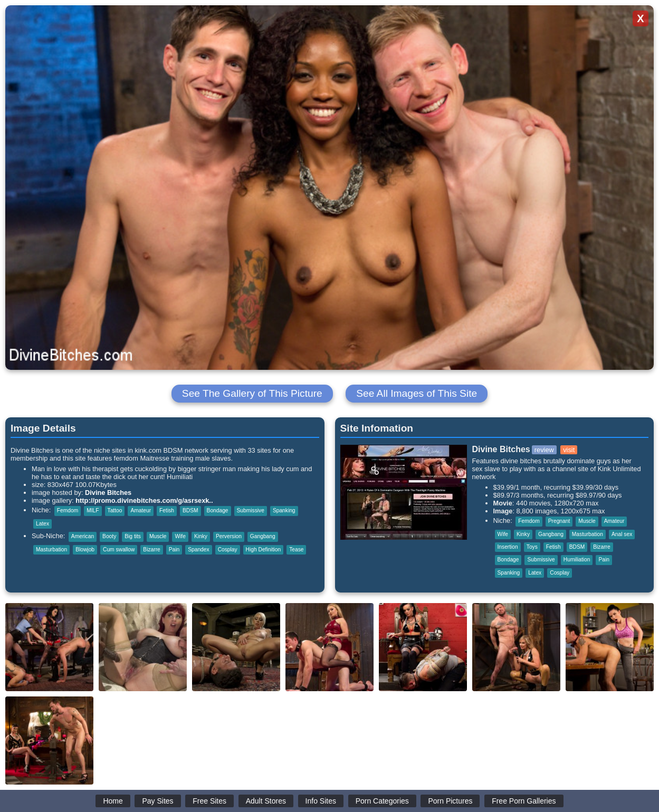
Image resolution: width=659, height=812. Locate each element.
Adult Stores (266, 801)
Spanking (284, 510)
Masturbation (51, 550)
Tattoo (115, 510)
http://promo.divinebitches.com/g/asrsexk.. (144, 500)
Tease (296, 550)
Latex (42, 524)
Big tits (133, 536)
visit (569, 450)
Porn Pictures (450, 801)
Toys (532, 547)
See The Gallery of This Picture (252, 393)
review (544, 450)
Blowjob (85, 550)
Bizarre (151, 550)
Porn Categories (382, 801)
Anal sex (622, 534)
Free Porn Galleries (524, 801)
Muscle (158, 536)
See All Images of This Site (417, 393)
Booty (109, 536)
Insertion (508, 547)
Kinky (201, 536)
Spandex (198, 550)
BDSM (190, 510)
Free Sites (209, 801)
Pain (174, 550)
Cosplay (228, 550)
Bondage (218, 510)
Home (113, 801)
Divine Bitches (108, 493)
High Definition (264, 550)
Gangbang (263, 536)
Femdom (68, 510)
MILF (93, 510)
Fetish (167, 510)
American (83, 536)
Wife (180, 536)
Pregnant (559, 521)
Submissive (251, 510)
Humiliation (577, 560)
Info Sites (321, 801)
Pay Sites (157, 801)
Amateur (141, 510)
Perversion (229, 536)
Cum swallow (119, 550)
